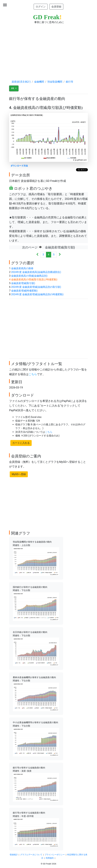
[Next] (60, 255)
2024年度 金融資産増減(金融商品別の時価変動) (37, 294)
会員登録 (56, 7)
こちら (33, 374)
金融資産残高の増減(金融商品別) (29, 276)
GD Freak (47, 17)
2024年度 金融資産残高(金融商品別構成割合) (36, 272)
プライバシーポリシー (55, 855)
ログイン (41, 7)
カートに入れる (21, 443)
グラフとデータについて (31, 855)
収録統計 (14, 855)
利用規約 (50, 858)
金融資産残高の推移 (22, 268)
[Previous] (37, 255)
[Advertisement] (48, 49)
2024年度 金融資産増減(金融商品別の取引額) (36, 287)
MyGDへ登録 (19, 474)
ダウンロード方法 (19, 166)
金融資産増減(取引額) (23, 283)
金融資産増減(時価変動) (24, 291)
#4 (13, 88)
